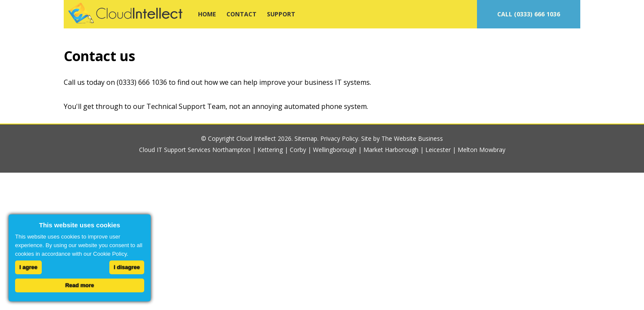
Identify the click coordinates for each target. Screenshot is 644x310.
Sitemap (306, 138)
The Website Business (412, 138)
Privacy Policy (339, 138)
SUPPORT (281, 14)
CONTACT (241, 14)
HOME (207, 14)
